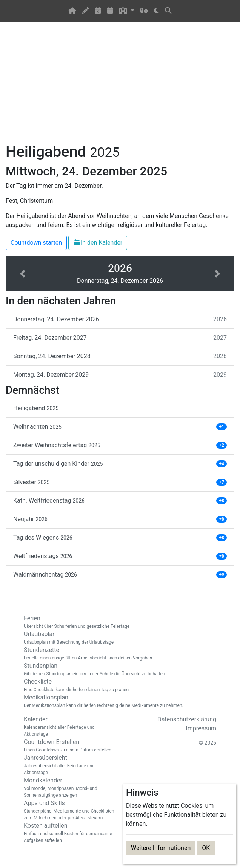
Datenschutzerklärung (187, 719)
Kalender (69, 727)
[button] (127, 11)
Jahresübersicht (69, 765)
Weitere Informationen (161, 848)
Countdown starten (36, 243)
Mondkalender (69, 788)
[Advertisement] (120, 87)
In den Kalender (98, 243)
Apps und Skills (69, 810)
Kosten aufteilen (69, 833)
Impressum (201, 728)
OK (206, 848)
